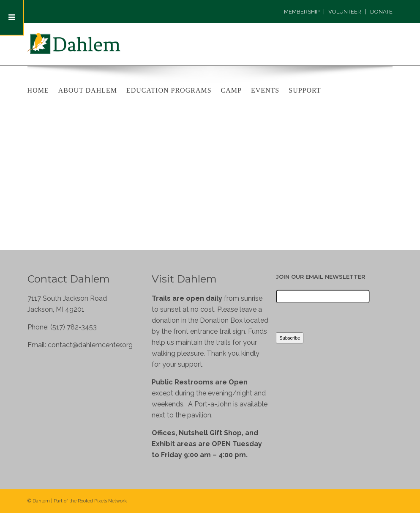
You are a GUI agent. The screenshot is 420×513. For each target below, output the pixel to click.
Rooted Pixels (92, 501)
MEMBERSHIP (302, 12)
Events (265, 90)
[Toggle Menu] (12, 18)
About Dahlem (88, 90)
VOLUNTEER (345, 12)
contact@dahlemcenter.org (90, 345)
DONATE (381, 12)
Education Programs (169, 90)
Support (305, 90)
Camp (231, 90)
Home (38, 90)
